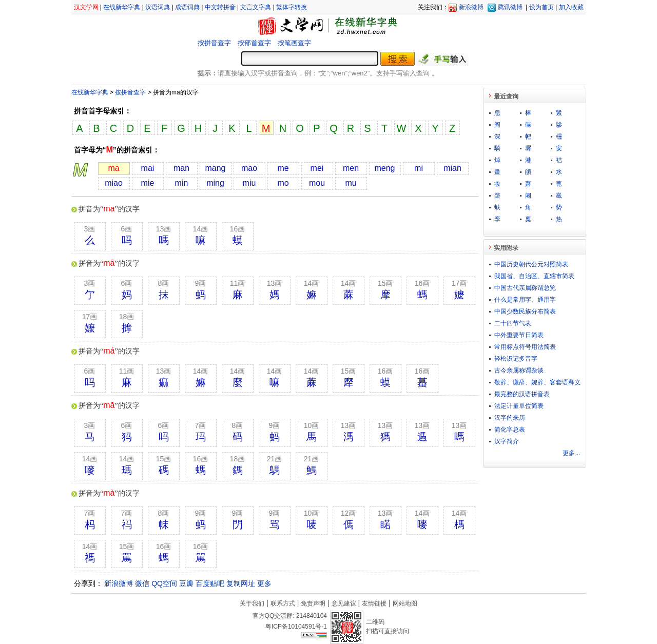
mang (215, 168)
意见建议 (344, 603)
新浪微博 (471, 7)
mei (317, 168)
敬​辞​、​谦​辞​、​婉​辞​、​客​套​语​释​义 (537, 382)
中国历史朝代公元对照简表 (531, 264)
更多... (571, 453)
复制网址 (241, 583)
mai (148, 168)
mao (249, 168)
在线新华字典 (122, 7)
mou (317, 183)
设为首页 (542, 7)
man (181, 168)
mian (452, 168)
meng (384, 168)
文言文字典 (256, 7)
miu (249, 183)
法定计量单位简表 (519, 406)
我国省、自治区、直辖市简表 (534, 276)
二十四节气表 (513, 323)
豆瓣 (186, 583)
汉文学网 (86, 7)
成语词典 (187, 7)
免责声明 (313, 603)
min (182, 183)
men (351, 168)
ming (215, 183)
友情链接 (374, 603)
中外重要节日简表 (519, 335)
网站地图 (405, 603)
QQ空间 (164, 583)
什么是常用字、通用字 (525, 300)
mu (351, 183)
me (283, 168)
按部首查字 (254, 43)
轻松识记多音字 (516, 359)
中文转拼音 (220, 7)
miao (114, 183)
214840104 (312, 616)
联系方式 (283, 603)
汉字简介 (507, 441)
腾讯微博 (510, 7)
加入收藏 (571, 7)
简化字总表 (510, 430)
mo (283, 183)
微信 (142, 583)
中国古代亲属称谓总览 (525, 288)
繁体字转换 (292, 7)
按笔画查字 (294, 43)
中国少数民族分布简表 (525, 311)
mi (419, 168)
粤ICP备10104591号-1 (296, 627)
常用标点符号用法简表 (525, 347)
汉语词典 (158, 7)
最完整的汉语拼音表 (522, 394)
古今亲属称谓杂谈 (519, 370)
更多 (264, 583)
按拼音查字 (214, 43)
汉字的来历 (510, 418)
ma (113, 168)
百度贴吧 (210, 583)
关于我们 (252, 603)
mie (148, 183)
